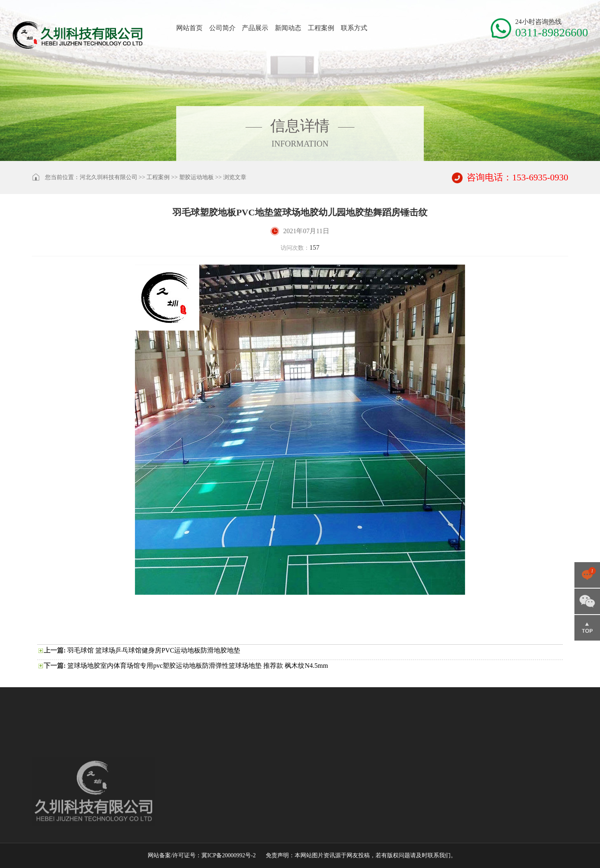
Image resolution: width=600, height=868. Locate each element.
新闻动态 (288, 28)
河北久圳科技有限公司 (109, 177)
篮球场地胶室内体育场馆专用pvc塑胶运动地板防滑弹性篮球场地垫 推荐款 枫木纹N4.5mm (198, 666)
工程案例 (321, 28)
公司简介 (222, 28)
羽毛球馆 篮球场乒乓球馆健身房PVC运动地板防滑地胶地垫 (154, 650)
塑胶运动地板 (196, 177)
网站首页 (189, 28)
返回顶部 (587, 628)
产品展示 (255, 28)
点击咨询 (587, 575)
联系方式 (354, 28)
